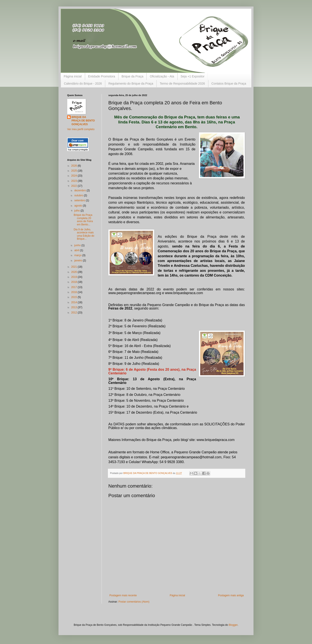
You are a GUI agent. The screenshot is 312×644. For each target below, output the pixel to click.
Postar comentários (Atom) (134, 602)
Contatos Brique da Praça (229, 84)
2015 (75, 297)
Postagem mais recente (123, 595)
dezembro (80, 190)
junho (78, 245)
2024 (75, 176)
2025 (75, 171)
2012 (75, 313)
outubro (79, 195)
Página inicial (73, 76)
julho (77, 211)
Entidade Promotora (102, 76)
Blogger (233, 625)
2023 (75, 181)
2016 (75, 292)
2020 (75, 272)
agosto (79, 206)
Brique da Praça (132, 76)
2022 (75, 186)
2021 (75, 267)
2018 (75, 282)
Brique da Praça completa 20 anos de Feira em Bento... (83, 220)
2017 (75, 287)
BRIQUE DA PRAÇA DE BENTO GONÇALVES (83, 121)
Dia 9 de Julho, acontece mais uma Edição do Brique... (84, 234)
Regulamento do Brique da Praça (131, 84)
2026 (75, 166)
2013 (75, 307)
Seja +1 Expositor (193, 76)
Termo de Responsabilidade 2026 (182, 84)
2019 (75, 277)
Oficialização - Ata (162, 76)
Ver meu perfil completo (81, 129)
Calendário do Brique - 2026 (83, 84)
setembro (80, 200)
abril (77, 250)
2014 (75, 302)
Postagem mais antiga (231, 595)
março (78, 255)
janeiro (79, 261)
